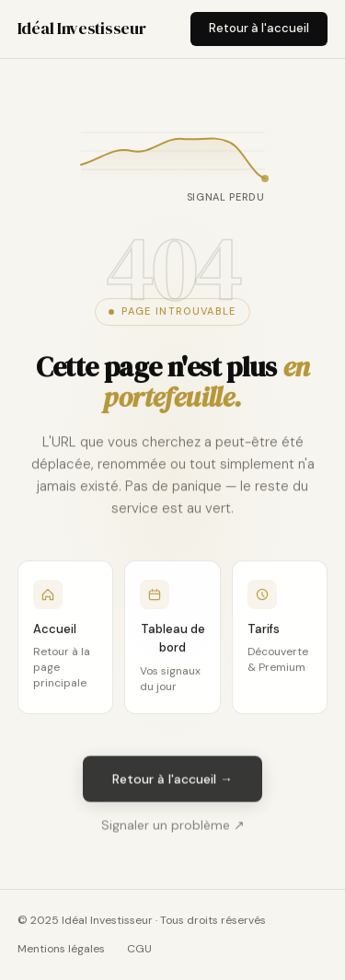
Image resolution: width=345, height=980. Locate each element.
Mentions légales (61, 949)
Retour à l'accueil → (172, 782)
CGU (139, 949)
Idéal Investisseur (82, 28)
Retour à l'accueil (259, 28)
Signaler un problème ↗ (173, 829)
